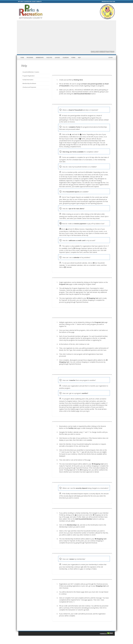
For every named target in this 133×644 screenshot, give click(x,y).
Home (22, 58)
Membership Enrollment (29, 83)
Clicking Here (78, 80)
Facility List (72, 428)
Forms (73, 58)
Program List (64, 284)
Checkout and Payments (29, 87)
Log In (110, 58)
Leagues (57, 58)
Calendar (66, 58)
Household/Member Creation (31, 72)
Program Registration (29, 76)
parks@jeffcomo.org (69, 15)
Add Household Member (82, 94)
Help (79, 58)
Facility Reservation (28, 80)
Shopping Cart (93, 298)
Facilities (49, 58)
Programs (30, 58)
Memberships (40, 58)
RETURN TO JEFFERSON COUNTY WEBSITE (30, 1)
